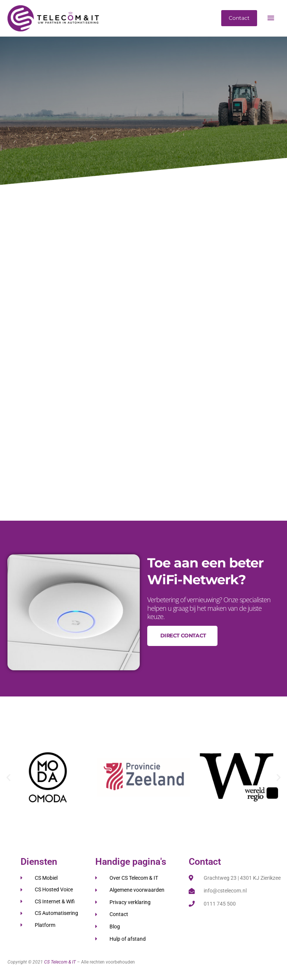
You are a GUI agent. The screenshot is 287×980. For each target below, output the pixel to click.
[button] (8, 777)
